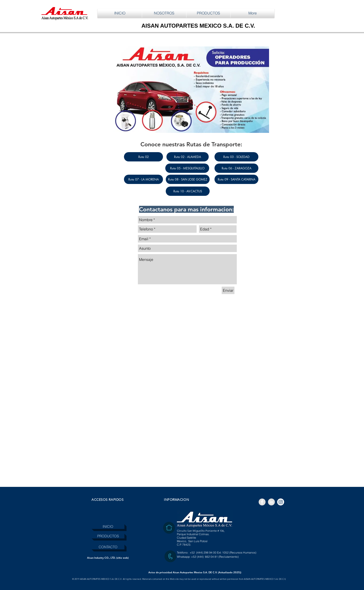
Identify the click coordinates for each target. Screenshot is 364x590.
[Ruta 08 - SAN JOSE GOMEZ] (188, 179)
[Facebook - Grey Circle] (262, 502)
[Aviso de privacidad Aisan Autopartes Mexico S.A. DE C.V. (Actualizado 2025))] (195, 572)
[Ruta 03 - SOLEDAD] (236, 157)
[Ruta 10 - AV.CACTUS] (188, 191)
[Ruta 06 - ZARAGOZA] (236, 168)
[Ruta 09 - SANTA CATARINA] (236, 179)
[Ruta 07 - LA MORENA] (143, 179)
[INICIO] (108, 526)
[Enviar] (228, 290)
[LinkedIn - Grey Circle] (271, 502)
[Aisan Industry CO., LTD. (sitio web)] (108, 558)
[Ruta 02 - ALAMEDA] (188, 157)
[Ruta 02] (143, 157)
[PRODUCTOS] (108, 536)
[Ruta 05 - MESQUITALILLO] (187, 168)
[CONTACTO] (108, 547)
